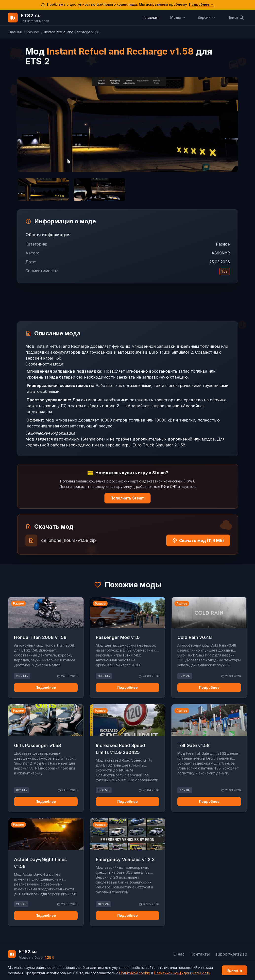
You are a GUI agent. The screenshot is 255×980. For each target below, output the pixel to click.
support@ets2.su (231, 954)
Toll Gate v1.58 (194, 745)
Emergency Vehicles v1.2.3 (125, 859)
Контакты (200, 954)
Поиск (236, 18)
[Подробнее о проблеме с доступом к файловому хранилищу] (127, 5)
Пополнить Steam (127, 498)
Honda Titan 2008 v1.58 (40, 637)
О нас (179, 954)
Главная (151, 17)
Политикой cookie (135, 973)
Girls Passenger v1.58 (38, 745)
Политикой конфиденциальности (182, 973)
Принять (234, 970)
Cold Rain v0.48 (195, 637)
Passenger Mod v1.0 (118, 637)
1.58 (225, 271)
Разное (33, 32)
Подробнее (46, 687)
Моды (178, 17)
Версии (207, 17)
